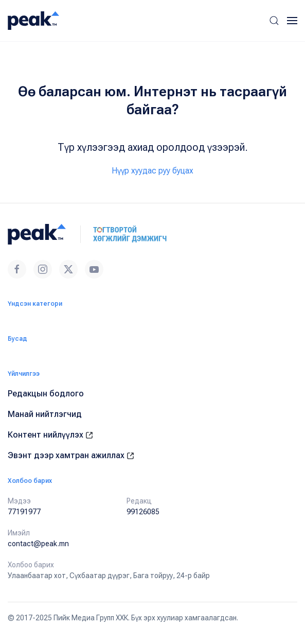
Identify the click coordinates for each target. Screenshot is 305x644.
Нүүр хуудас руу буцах (152, 171)
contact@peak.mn (38, 544)
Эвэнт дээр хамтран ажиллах (71, 455)
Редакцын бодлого (46, 394)
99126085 (143, 512)
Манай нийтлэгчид (45, 414)
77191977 (24, 512)
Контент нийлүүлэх (50, 435)
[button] (274, 21)
